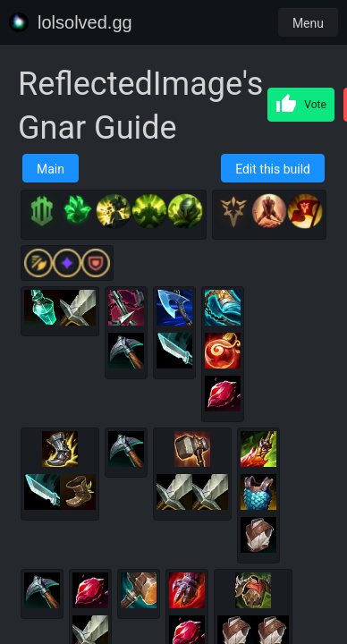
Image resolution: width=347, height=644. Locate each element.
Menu (308, 23)
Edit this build (273, 169)
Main (51, 169)
